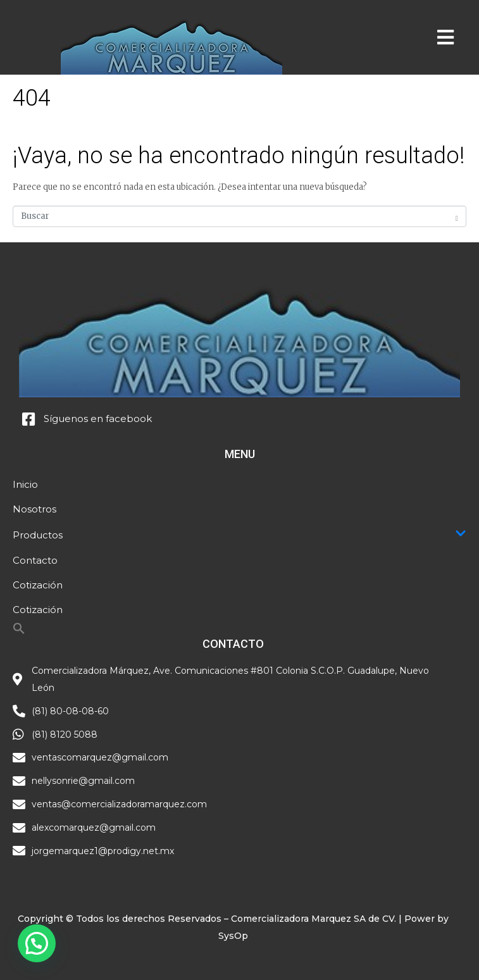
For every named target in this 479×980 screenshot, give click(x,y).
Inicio (25, 484)
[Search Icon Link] (19, 632)
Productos (239, 535)
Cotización (38, 585)
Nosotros (34, 509)
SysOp (233, 936)
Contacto (35, 560)
